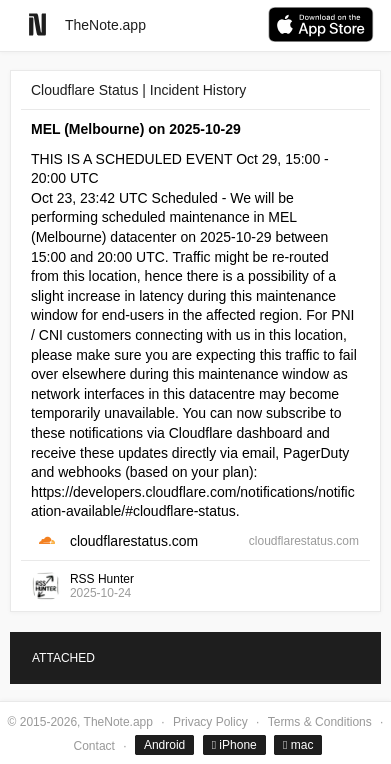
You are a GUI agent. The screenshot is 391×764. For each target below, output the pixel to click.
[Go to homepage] (37, 24)
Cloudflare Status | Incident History (138, 90)
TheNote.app (105, 25)
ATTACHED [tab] (63, 658)
